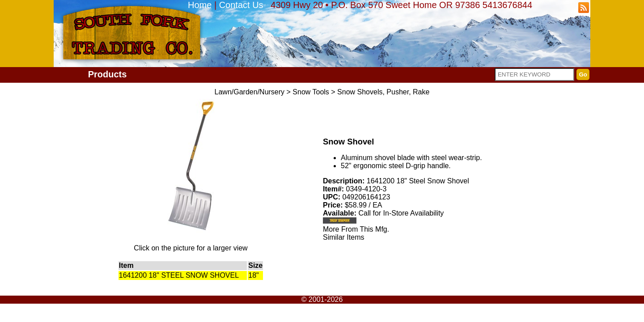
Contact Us (241, 5)
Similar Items (343, 237)
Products (108, 74)
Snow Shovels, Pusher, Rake (383, 92)
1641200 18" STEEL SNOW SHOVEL (179, 275)
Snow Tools (311, 92)
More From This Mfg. (356, 229)
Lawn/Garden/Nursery (250, 92)
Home (200, 5)
